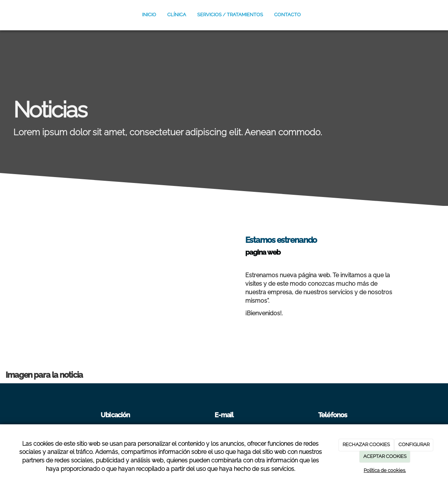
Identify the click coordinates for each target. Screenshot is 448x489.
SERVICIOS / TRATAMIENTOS (230, 15)
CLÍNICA (177, 15)
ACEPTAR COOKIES (385, 456)
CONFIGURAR (414, 444)
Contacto (287, 15)
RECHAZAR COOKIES (366, 444)
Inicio (149, 15)
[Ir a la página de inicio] (1, 15)
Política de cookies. (385, 470)
